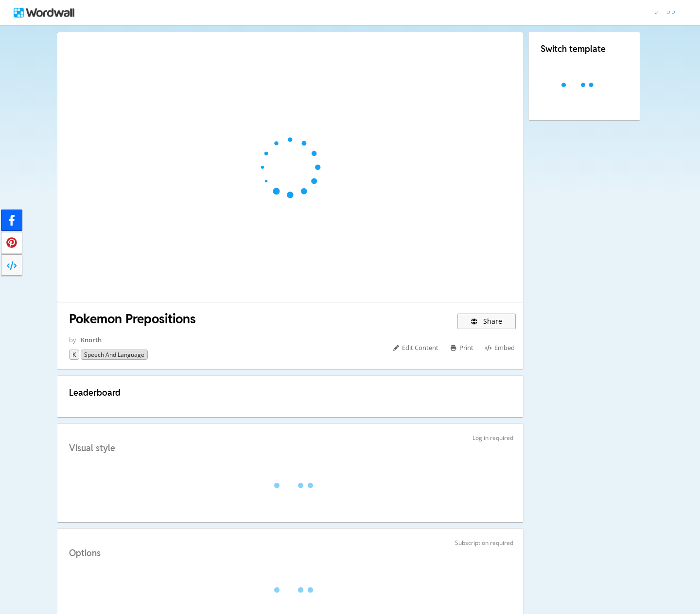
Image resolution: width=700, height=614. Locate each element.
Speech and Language (114, 355)
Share (487, 321)
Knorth (91, 340)
